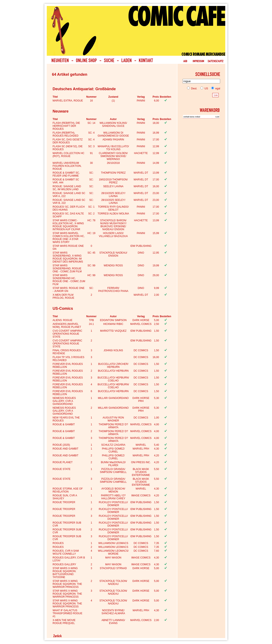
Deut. (192, 89)
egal (215, 89)
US (203, 89)
